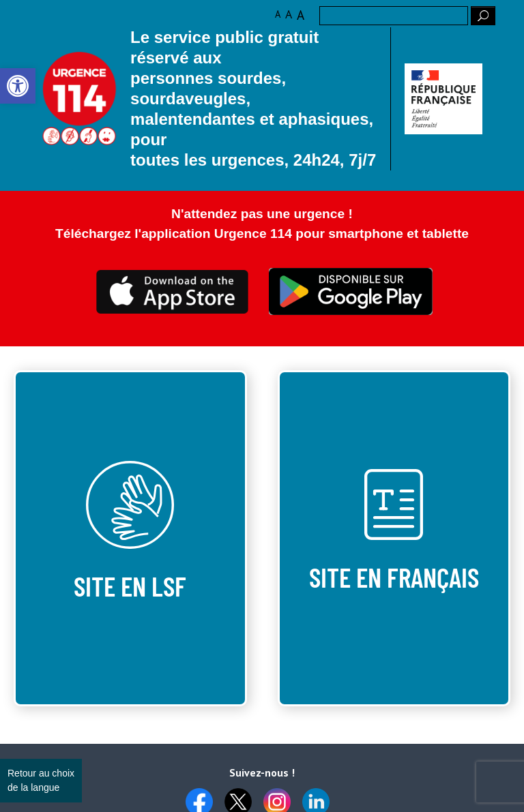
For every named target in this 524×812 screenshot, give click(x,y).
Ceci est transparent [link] (173, 292)
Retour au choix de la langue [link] (41, 780)
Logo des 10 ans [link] (80, 99)
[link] (18, 86)
